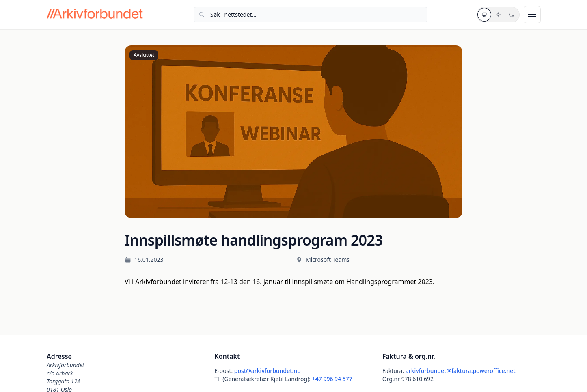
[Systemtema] (484, 15)
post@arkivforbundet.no (268, 371)
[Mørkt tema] (512, 15)
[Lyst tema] (498, 15)
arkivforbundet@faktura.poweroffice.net (461, 371)
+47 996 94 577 (332, 379)
